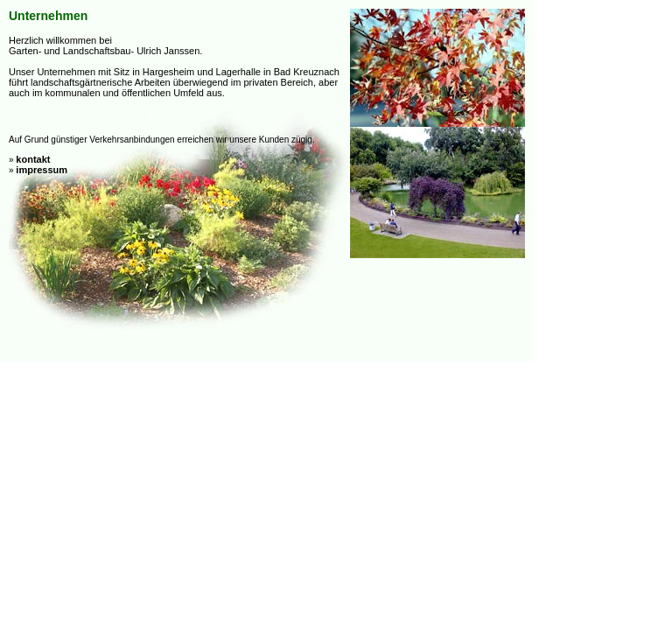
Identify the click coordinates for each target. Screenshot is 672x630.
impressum (42, 170)
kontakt (33, 159)
